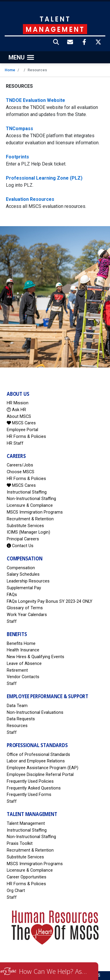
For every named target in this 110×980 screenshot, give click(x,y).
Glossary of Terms (25, 608)
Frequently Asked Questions (34, 788)
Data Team (17, 706)
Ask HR (16, 410)
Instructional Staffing (27, 492)
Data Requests (21, 719)
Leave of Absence (24, 664)
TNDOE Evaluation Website (35, 100)
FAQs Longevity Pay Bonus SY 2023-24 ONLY (50, 601)
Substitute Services (25, 526)
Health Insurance (23, 650)
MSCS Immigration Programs (35, 512)
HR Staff (15, 443)
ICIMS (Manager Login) (28, 532)
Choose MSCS (21, 472)
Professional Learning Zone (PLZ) (44, 178)
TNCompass (20, 129)
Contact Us (20, 546)
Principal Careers (23, 539)
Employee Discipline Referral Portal (40, 775)
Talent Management (26, 823)
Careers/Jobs (20, 465)
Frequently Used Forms (29, 795)
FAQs (12, 595)
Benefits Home (21, 644)
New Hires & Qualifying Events (35, 657)
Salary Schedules (23, 574)
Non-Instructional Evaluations (35, 712)
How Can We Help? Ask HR (54, 971)
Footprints (17, 157)
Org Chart (16, 891)
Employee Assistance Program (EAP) (43, 768)
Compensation (21, 568)
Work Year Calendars (27, 615)
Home (10, 70)
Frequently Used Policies (30, 781)
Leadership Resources (28, 581)
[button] (56, 43)
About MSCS (19, 417)
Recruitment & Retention (30, 519)
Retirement (17, 670)
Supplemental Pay (24, 588)
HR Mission (18, 403)
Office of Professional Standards (38, 755)
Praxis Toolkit (20, 844)
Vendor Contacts (23, 677)
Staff (12, 621)
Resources (17, 726)
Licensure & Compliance (30, 505)
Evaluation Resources (30, 199)
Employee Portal (22, 430)
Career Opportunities (27, 877)
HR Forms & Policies (26, 437)
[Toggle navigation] (21, 57)
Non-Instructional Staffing (31, 499)
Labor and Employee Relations (36, 761)
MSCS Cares (21, 423)
